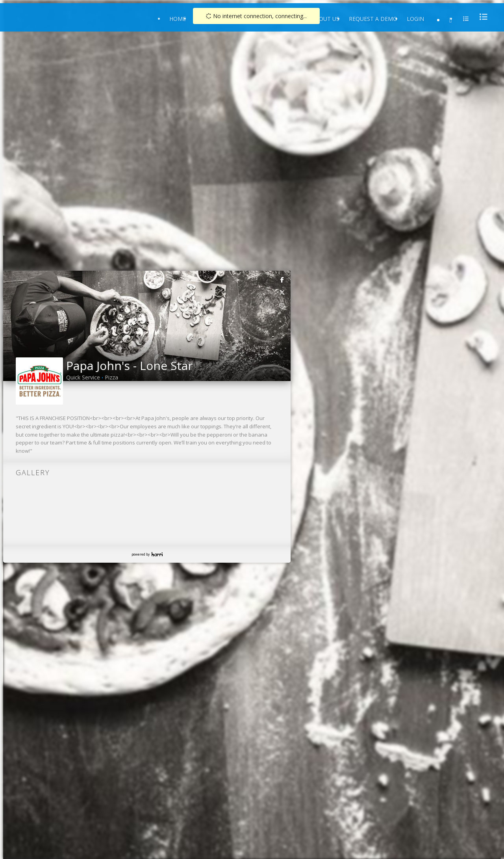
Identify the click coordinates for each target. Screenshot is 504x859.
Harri (157, 554)
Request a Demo (373, 19)
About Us (325, 19)
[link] (282, 279)
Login (415, 19)
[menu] (481, 17)
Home (178, 19)
